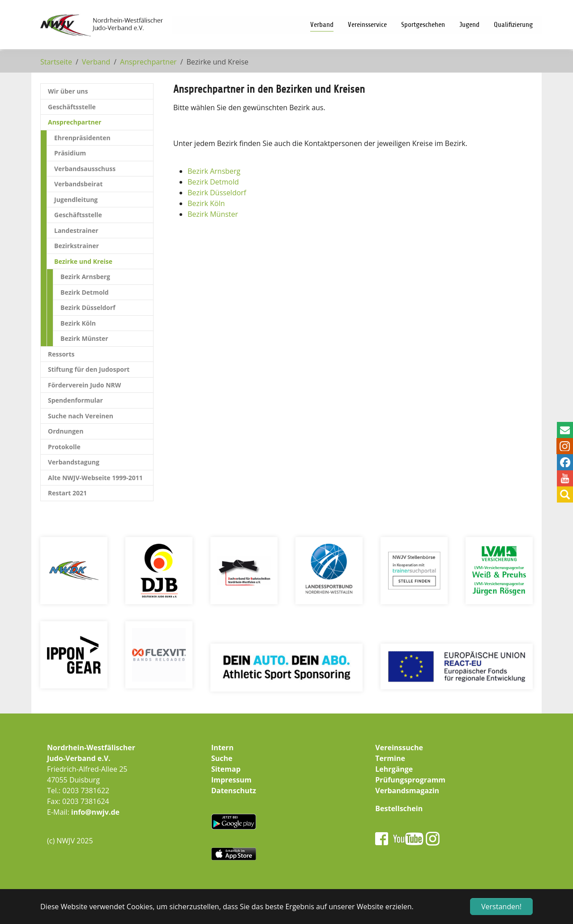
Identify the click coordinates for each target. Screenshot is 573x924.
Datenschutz (234, 791)
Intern (222, 748)
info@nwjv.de (95, 812)
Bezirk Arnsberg (214, 171)
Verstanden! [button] (501, 907)
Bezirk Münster (213, 214)
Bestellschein (399, 808)
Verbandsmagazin (407, 791)
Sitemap (226, 769)
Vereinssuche (399, 748)
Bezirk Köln (206, 203)
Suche (222, 758)
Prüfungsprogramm (410, 780)
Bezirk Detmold (213, 182)
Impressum (231, 780)
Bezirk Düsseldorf (217, 193)
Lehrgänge (394, 769)
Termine (390, 758)
